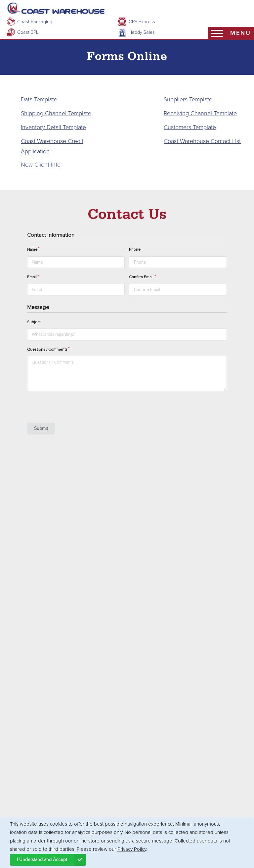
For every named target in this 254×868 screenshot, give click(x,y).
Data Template (39, 99)
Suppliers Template (188, 99)
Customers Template (190, 127)
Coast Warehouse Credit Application (52, 146)
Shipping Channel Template (56, 113)
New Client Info (41, 165)
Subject (34, 322)
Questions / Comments (47, 350)
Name (32, 250)
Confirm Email (141, 277)
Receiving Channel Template (200, 113)
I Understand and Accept (51, 860)
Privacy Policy (132, 849)
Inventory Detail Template (53, 127)
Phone (135, 250)
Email (32, 277)
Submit (41, 428)
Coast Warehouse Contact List (202, 141)
